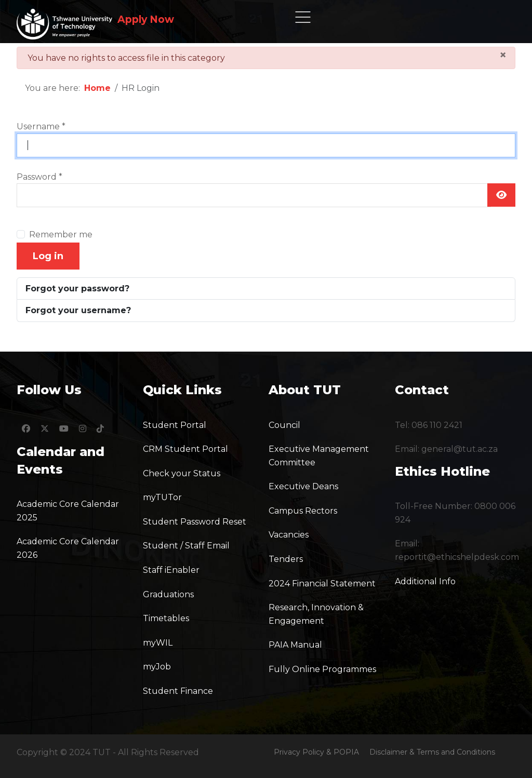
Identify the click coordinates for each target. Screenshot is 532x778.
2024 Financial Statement (322, 583)
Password (39, 177)
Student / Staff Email (186, 546)
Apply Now (146, 19)
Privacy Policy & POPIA (316, 752)
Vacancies (289, 535)
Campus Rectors (303, 511)
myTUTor (162, 497)
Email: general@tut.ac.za (446, 449)
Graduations (168, 594)
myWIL (158, 643)
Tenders (286, 559)
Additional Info (425, 581)
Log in (48, 256)
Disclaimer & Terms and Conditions (432, 752)
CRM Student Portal (185, 449)
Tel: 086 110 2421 (429, 425)
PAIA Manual (295, 645)
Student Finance (178, 691)
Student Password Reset (195, 522)
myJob (157, 667)
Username (41, 126)
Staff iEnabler (171, 570)
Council (284, 425)
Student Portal (175, 425)
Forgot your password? (77, 289)
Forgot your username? (78, 310)
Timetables (166, 618)
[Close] (503, 55)
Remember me (61, 234)
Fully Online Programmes (322, 669)
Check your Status (182, 473)
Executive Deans (303, 486)
